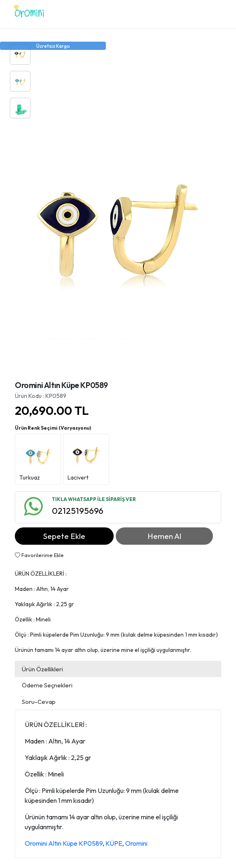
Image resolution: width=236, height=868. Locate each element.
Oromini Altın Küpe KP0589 (64, 843)
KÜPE (114, 843)
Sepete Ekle (64, 536)
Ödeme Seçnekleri (47, 685)
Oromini (136, 843)
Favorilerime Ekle (39, 555)
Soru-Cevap (39, 702)
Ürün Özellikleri (42, 669)
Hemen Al (164, 536)
